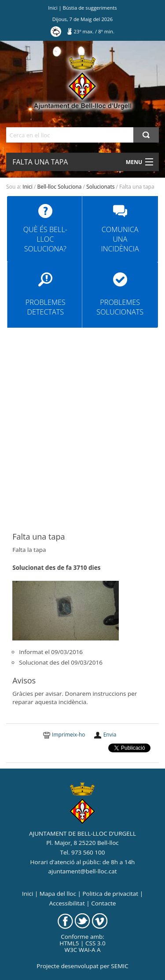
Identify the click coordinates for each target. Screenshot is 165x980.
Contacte (103, 903)
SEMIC (119, 966)
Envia (110, 735)
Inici (53, 8)
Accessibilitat (67, 903)
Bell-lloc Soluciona (60, 187)
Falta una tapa (40, 162)
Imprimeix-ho (68, 735)
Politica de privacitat (110, 894)
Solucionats (100, 187)
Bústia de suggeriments (90, 8)
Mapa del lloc (58, 894)
